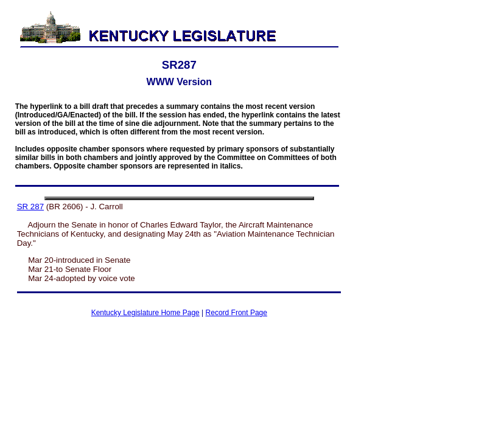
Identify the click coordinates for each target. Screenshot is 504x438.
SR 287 (30, 207)
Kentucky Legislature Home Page (145, 313)
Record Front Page (236, 313)
